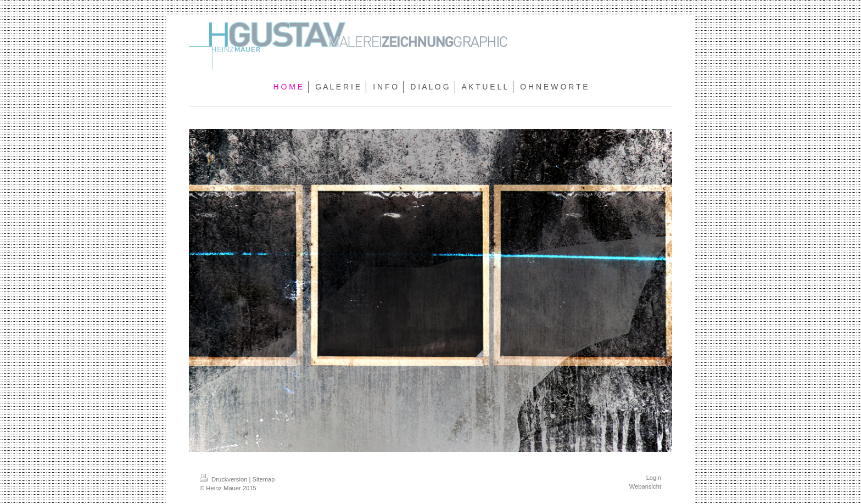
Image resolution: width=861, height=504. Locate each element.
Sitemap (264, 479)
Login (654, 478)
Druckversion (225, 479)
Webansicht (645, 486)
